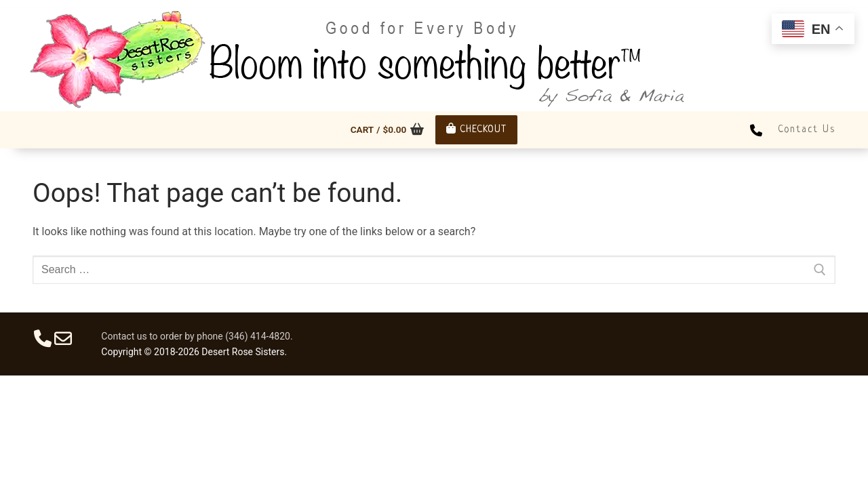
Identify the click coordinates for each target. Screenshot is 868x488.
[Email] (63, 338)
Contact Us (807, 129)
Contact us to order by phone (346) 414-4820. (197, 336)
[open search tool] (834, 4)
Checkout (476, 129)
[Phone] (756, 129)
